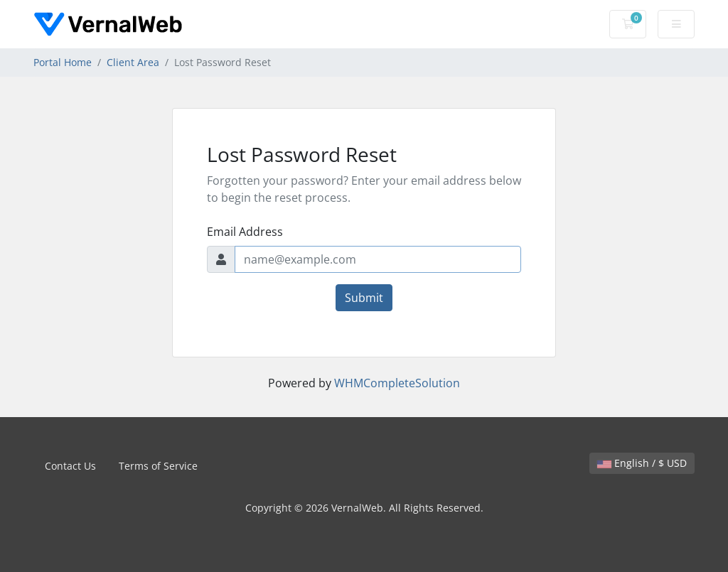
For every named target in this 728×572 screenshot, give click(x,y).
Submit (364, 298)
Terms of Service (158, 466)
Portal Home (63, 62)
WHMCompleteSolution (397, 383)
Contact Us (70, 466)
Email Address (245, 232)
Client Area (133, 62)
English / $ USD (642, 463)
